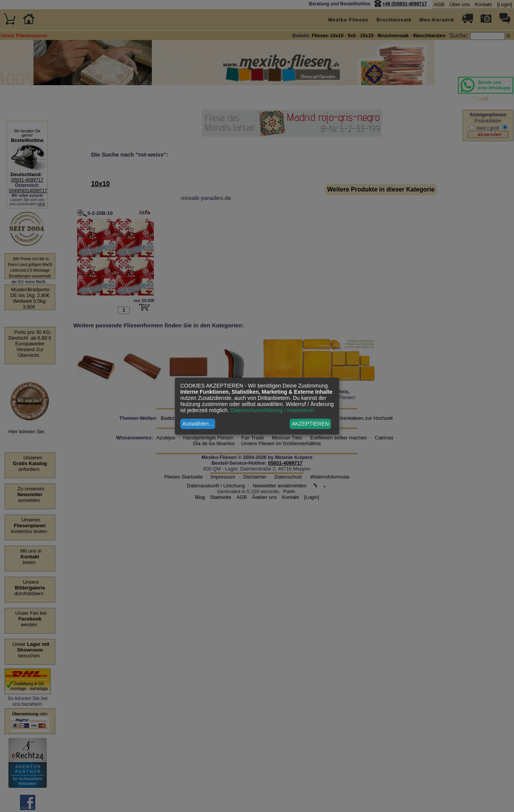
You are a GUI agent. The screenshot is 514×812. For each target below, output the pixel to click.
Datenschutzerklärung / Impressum (272, 410)
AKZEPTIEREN (310, 424)
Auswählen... (198, 424)
